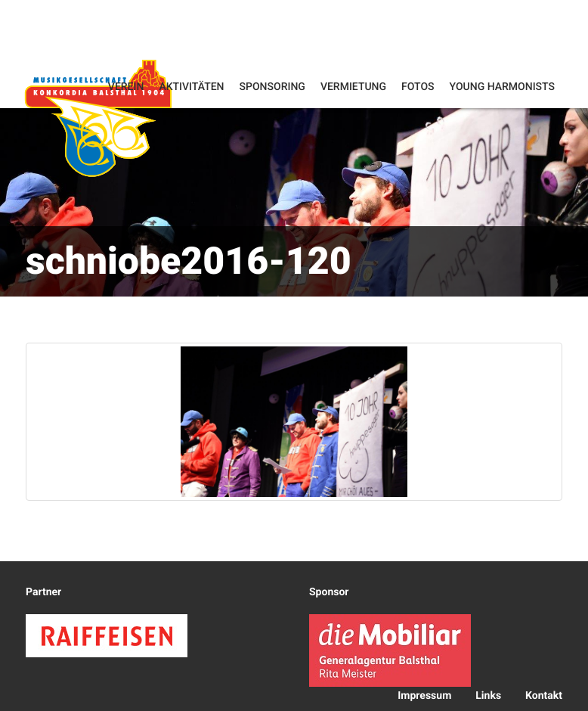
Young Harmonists (502, 87)
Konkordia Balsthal (98, 118)
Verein (126, 87)
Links (488, 696)
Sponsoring (272, 87)
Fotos (418, 87)
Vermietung (353, 87)
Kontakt (544, 696)
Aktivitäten (191, 87)
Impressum (424, 696)
